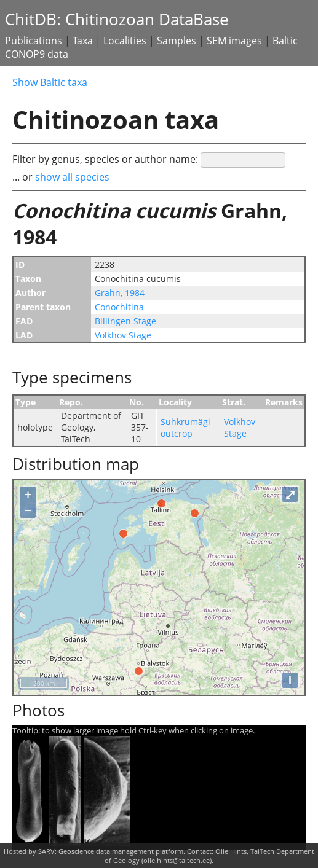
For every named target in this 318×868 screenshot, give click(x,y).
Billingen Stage (125, 321)
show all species (72, 177)
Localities (125, 41)
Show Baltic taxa (50, 82)
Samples (177, 41)
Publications (34, 41)
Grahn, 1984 (120, 293)
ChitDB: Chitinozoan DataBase (117, 19)
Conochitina (119, 307)
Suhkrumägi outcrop (185, 428)
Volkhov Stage (123, 335)
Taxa (83, 41)
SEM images (234, 41)
